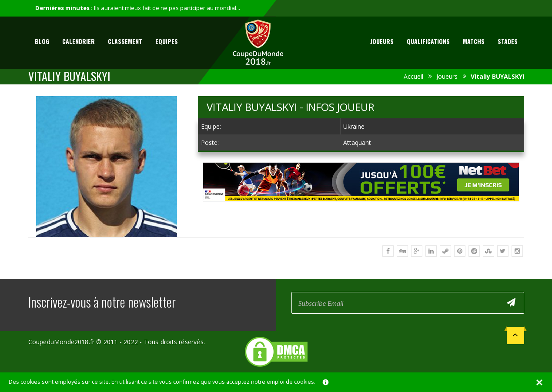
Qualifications (428, 41)
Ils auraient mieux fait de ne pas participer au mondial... (167, 8)
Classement (125, 41)
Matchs (474, 41)
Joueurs (382, 41)
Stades (508, 41)
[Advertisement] (361, 209)
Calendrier (79, 41)
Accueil (413, 76)
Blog (42, 41)
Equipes (167, 41)
